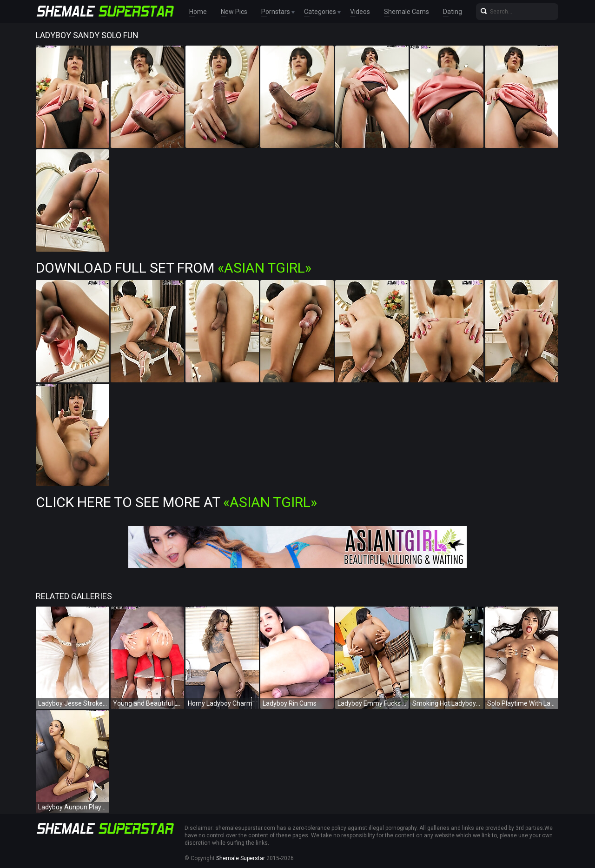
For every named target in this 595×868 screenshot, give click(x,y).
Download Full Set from (174, 268)
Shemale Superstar (241, 858)
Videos (360, 12)
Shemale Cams (407, 12)
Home (198, 12)
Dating (453, 12)
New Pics (234, 12)
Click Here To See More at (176, 502)
